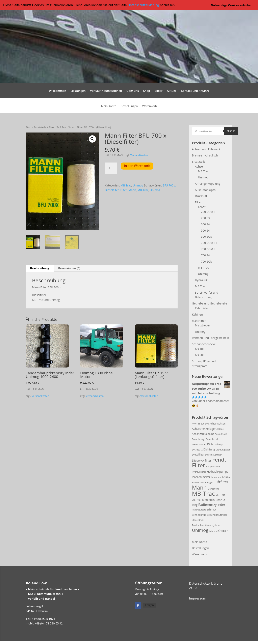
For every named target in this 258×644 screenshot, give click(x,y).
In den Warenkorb (137, 166)
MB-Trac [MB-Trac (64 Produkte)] (203, 493)
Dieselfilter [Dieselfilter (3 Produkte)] (198, 455)
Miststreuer (202, 325)
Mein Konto (109, 106)
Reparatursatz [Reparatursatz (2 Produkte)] (199, 510)
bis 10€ (200, 349)
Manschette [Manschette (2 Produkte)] (213, 489)
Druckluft (201, 196)
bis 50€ (200, 355)
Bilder (158, 91)
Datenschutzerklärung (143, 5)
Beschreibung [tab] (40, 268)
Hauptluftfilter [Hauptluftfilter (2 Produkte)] (213, 466)
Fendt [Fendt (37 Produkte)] (219, 460)
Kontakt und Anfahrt (195, 91)
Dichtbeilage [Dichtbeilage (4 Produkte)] (215, 444)
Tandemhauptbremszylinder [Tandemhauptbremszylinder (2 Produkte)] (206, 525)
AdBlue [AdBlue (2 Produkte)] (220, 429)
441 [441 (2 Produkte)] (198, 423)
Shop (147, 91)
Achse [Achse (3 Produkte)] (213, 423)
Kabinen (197, 314)
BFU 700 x (169, 185)
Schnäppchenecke (204, 344)
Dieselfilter (112, 190)
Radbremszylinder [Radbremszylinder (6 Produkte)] (212, 504)
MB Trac (62, 127)
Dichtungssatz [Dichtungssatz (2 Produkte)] (223, 449)
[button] (176, 5)
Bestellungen (129, 106)
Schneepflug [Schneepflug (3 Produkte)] (199, 515)
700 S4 (205, 255)
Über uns (133, 91)
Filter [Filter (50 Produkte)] (199, 465)
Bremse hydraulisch (205, 155)
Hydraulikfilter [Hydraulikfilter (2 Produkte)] (199, 472)
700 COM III (209, 249)
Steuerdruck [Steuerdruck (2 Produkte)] (198, 520)
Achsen (200, 166)
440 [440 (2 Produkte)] (194, 423)
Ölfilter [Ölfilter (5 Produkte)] (223, 530)
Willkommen (58, 91)
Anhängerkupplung (208, 184)
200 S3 (205, 218)
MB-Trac (143, 190)
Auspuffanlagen (205, 190)
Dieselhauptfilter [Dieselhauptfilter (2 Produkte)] (214, 455)
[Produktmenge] (111, 168)
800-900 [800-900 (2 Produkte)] (205, 423)
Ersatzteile (40, 127)
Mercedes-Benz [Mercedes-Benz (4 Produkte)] (212, 500)
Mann (132, 190)
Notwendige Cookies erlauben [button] (232, 5)
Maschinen (199, 320)
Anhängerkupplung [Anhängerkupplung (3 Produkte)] (203, 434)
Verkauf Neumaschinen (106, 91)
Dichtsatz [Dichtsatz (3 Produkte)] (197, 449)
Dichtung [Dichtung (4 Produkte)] (209, 449)
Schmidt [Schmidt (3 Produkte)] (212, 510)
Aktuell (172, 91)
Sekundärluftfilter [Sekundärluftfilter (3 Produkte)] (217, 515)
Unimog (138, 185)
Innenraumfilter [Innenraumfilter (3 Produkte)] (201, 477)
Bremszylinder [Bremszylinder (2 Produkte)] (199, 444)
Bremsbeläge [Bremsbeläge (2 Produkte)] (198, 439)
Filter (52, 127)
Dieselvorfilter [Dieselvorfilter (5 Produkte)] (202, 460)
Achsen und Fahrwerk (206, 149)
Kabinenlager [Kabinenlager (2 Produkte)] (206, 482)
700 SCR (206, 261)
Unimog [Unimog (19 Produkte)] (200, 530)
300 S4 (205, 224)
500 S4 (205, 230)
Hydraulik (201, 280)
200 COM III (209, 212)
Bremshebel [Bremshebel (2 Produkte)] (212, 439)
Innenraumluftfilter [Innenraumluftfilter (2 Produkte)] (221, 477)
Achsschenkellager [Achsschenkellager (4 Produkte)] (204, 428)
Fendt (202, 207)
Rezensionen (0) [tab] (69, 268)
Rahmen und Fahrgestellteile (211, 338)
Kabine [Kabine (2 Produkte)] (195, 482)
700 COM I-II (209, 243)
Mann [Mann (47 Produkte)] (199, 487)
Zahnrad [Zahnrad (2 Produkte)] (213, 531)
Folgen (149, 605)
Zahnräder (202, 308)
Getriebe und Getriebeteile (209, 303)
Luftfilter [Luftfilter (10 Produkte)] (221, 482)
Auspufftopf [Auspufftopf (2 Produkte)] (221, 434)
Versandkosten (139, 155)
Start (29, 127)
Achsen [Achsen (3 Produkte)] (221, 423)
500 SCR (206, 237)
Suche (231, 131)
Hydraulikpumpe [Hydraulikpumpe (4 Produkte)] (218, 471)
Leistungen (78, 91)
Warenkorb (149, 106)
